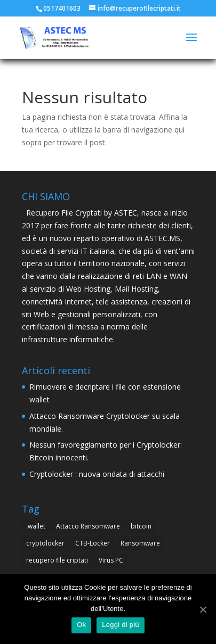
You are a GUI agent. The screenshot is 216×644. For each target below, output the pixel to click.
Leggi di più (121, 625)
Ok (81, 625)
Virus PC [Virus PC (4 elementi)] (111, 560)
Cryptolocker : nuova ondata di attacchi (97, 474)
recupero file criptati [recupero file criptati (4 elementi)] (57, 560)
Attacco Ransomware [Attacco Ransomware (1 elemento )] (88, 526)
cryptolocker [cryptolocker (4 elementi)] (45, 543)
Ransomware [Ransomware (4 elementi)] (140, 543)
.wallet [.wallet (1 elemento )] (36, 526)
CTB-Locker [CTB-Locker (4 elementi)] (93, 543)
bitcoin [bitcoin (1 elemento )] (141, 526)
